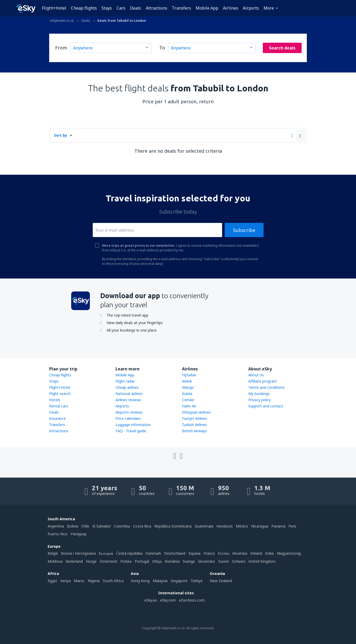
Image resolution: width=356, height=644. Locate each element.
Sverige (189, 561)
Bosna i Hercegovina (78, 553)
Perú (292, 526)
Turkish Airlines (194, 425)
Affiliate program (263, 381)
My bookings (259, 394)
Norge (91, 561)
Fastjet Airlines (195, 418)
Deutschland (175, 553)
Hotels (55, 400)
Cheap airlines (127, 387)
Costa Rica (142, 526)
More (269, 8)
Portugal (142, 561)
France (209, 553)
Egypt (52, 581)
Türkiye (197, 581)
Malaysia (160, 581)
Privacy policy (260, 400)
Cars (121, 8)
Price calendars (128, 418)
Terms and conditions (267, 387)
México (242, 526)
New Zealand (221, 581)
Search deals (282, 48)
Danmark (153, 553)
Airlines (231, 8)
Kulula (187, 394)
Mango (188, 387)
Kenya (66, 581)
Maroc (79, 581)
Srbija (157, 561)
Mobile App (207, 8)
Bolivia (73, 526)
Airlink (187, 381)
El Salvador (102, 526)
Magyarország (289, 553)
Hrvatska (240, 553)
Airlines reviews (128, 400)
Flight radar (125, 381)
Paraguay (79, 534)
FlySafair (189, 375)
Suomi (224, 561)
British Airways (194, 431)
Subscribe (244, 230)
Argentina (56, 526)
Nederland (74, 561)
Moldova (55, 561)
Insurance (57, 418)
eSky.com (168, 600)
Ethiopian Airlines (196, 412)
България (106, 553)
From (61, 48)
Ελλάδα (224, 553)
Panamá (278, 526)
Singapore (179, 581)
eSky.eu (151, 600)
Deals (136, 8)
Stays (107, 8)
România (172, 561)
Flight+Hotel (54, 8)
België (53, 553)
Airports (251, 8)
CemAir (188, 400)
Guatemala (204, 526)
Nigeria (94, 581)
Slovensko (207, 561)
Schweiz (239, 561)
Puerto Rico (58, 534)
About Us (256, 375)
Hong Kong (140, 581)
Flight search (60, 394)
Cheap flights (84, 8)
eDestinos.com (192, 600)
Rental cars (59, 406)
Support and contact (266, 406)
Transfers (181, 8)
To (162, 48)
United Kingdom (262, 561)
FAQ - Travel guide (131, 431)
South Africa (113, 581)
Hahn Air (189, 406)
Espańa (194, 553)
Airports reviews (129, 412)
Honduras (225, 526)
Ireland (256, 553)
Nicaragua (260, 526)
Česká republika (129, 553)
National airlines (129, 394)
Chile (85, 526)
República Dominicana (173, 526)
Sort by (60, 135)
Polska (126, 561)
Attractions (157, 8)
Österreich (108, 561)
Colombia (122, 526)
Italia (269, 553)
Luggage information (133, 425)
